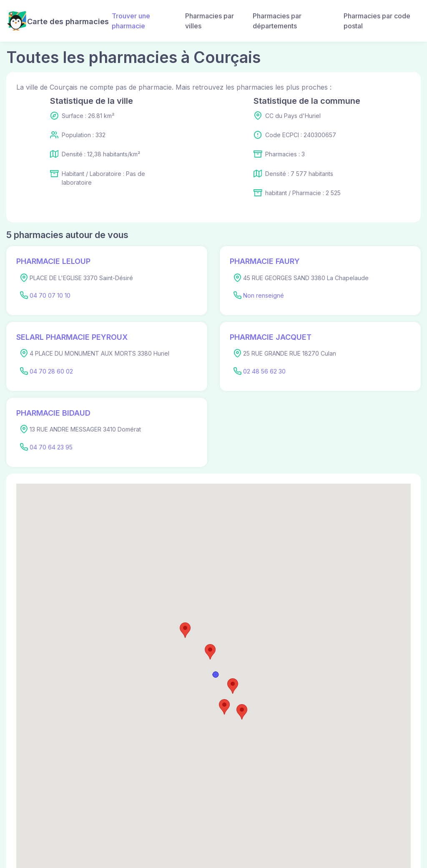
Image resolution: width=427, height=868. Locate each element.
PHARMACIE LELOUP (53, 261)
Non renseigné (264, 295)
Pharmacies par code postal (377, 21)
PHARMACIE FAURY (265, 261)
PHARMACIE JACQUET (271, 337)
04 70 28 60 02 (51, 371)
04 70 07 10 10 (50, 295)
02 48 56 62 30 (264, 371)
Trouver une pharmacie (131, 21)
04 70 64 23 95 (51, 447)
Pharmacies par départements (277, 21)
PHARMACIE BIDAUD (53, 413)
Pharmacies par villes (210, 21)
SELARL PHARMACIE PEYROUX (72, 337)
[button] (210, 652)
